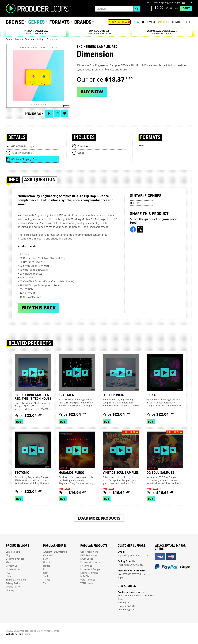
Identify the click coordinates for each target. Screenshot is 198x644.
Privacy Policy (13, 583)
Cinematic (48, 555)
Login (177, 3)
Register (169, 3)
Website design (14, 634)
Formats (60, 22)
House (47, 566)
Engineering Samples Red (97, 47)
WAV (141, 146)
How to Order (13, 569)
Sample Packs (13, 552)
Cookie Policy (13, 587)
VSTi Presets (87, 583)
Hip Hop (135, 203)
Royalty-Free (30, 159)
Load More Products (99, 518)
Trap (46, 583)
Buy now (92, 91)
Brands (83, 22)
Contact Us (12, 566)
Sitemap (10, 590)
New (136, 22)
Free (189, 22)
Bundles (178, 22)
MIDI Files (85, 576)
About (149, 3)
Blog (156, 3)
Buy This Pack (39, 308)
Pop (45, 569)
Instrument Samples (91, 569)
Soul (45, 576)
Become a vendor (15, 559)
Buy (19, 422)
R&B (45, 573)
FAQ (8, 573)
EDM (46, 559)
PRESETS (164, 22)
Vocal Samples (88, 580)
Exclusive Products (90, 562)
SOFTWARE (149, 22)
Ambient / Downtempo (55, 552)
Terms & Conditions (16, 580)
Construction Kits (89, 552)
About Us (11, 562)
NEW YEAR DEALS (119, 22)
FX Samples (86, 566)
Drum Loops (87, 559)
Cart (186, 8)
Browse (15, 22)
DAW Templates (89, 555)
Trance (47, 580)
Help (161, 3)
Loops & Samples (89, 573)
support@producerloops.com (133, 555)
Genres (37, 22)
